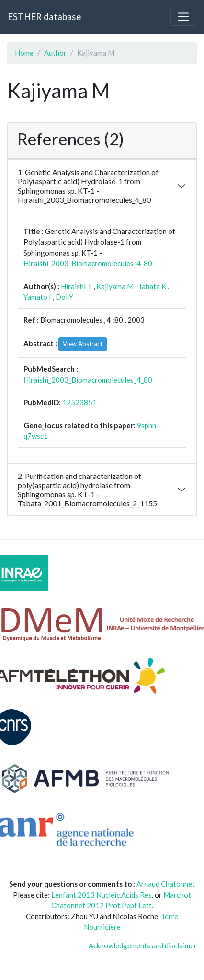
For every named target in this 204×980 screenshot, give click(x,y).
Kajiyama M (115, 286)
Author (55, 53)
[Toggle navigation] (183, 17)
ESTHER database (44, 17)
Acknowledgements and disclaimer (143, 945)
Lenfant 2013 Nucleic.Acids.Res (102, 895)
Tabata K (152, 286)
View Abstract (83, 344)
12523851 (79, 402)
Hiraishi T (76, 286)
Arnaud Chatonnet (166, 884)
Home (24, 53)
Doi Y (64, 297)
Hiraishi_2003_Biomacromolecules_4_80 (88, 263)
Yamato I (37, 297)
